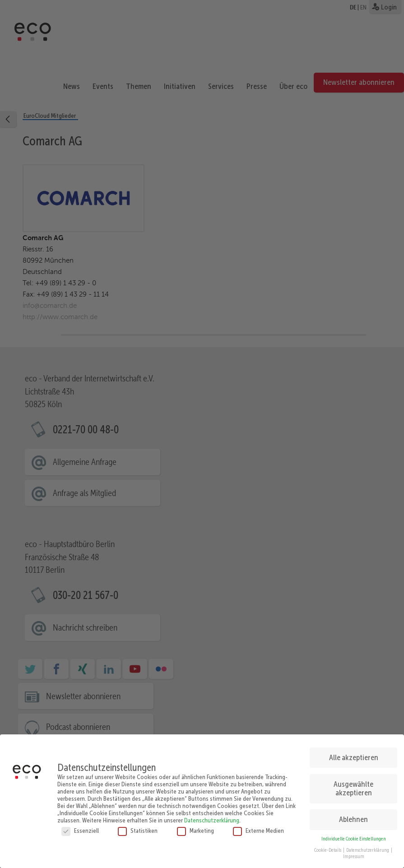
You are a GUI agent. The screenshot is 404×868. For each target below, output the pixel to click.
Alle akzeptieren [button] (354, 755)
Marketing (195, 829)
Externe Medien (258, 829)
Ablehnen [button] (353, 817)
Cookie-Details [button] (328, 848)
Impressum (354, 854)
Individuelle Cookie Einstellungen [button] (354, 837)
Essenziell (80, 829)
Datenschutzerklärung (212, 818)
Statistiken (138, 829)
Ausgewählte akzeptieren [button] (353, 786)
